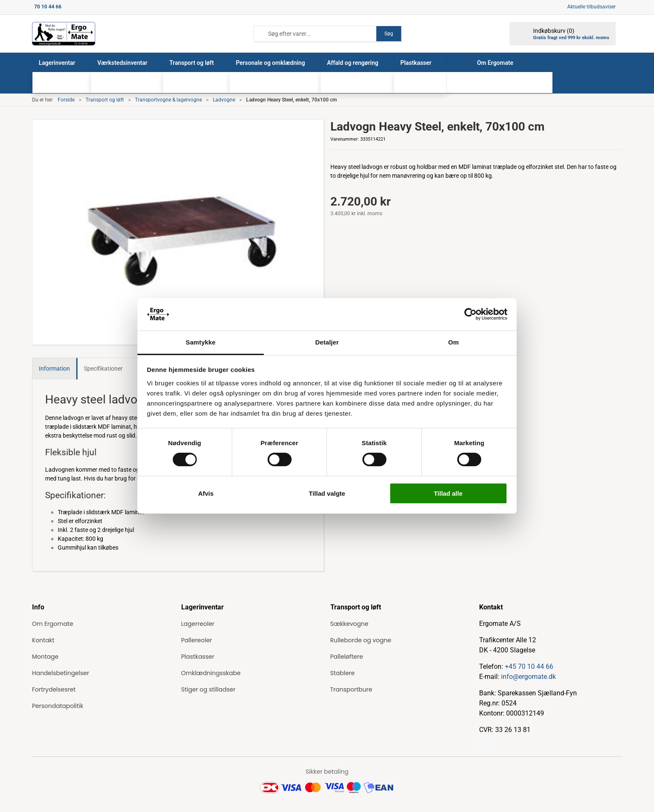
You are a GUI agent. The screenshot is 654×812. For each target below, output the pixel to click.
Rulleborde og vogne (361, 640)
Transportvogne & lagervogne (168, 100)
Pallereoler (197, 640)
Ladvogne (224, 100)
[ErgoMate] (64, 34)
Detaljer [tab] (327, 342)
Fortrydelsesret (54, 689)
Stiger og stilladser (208, 689)
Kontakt (43, 640)
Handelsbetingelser (60, 673)
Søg (389, 34)
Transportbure (351, 689)
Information (54, 369)
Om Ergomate (53, 624)
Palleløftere (347, 657)
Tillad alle (448, 493)
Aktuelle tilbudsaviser (591, 7)
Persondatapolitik (58, 706)
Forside (66, 100)
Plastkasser (198, 657)
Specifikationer (103, 369)
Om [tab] (453, 342)
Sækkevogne (350, 624)
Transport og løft (105, 100)
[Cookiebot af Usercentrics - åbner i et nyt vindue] (470, 314)
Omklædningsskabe (211, 673)
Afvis (206, 493)
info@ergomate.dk (528, 677)
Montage (45, 657)
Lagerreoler (198, 624)
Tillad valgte (327, 493)
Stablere (343, 673)
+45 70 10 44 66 (529, 666)
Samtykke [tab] (201, 342)
